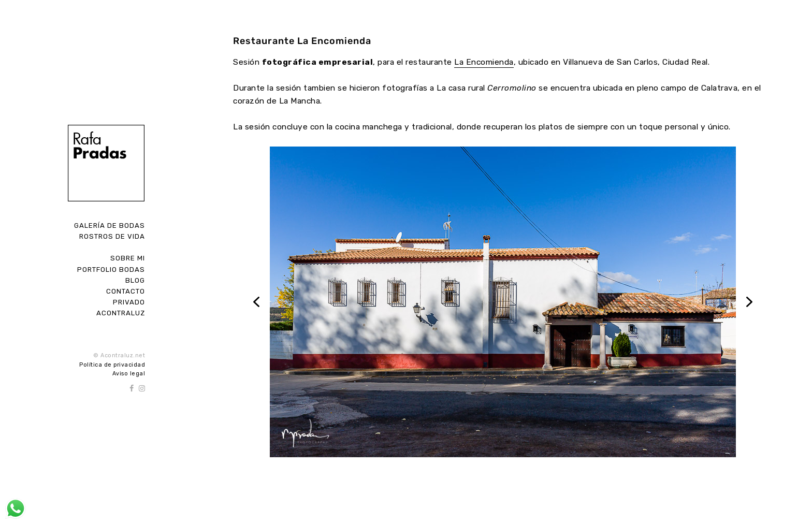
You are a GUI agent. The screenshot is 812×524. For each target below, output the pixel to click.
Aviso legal (129, 374)
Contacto (126, 291)
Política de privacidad (112, 365)
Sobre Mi (128, 258)
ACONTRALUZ (121, 313)
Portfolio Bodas (111, 270)
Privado (129, 302)
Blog (135, 280)
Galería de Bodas (110, 225)
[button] (256, 302)
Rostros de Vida (112, 236)
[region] (503, 302)
